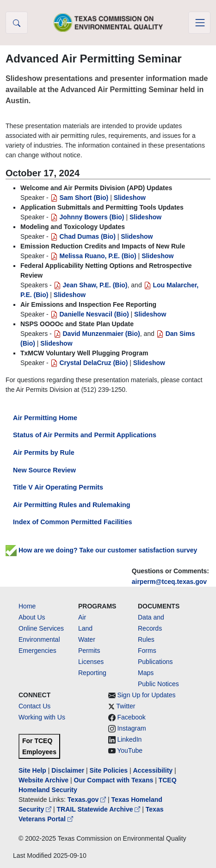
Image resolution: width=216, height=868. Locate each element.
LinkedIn (129, 739)
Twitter (126, 706)
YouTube (130, 750)
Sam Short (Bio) (80, 198)
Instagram (131, 728)
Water (87, 639)
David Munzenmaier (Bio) (97, 334)
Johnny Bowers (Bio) (87, 217)
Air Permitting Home (45, 418)
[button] (17, 23)
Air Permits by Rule (44, 453)
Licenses (91, 662)
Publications (155, 662)
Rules (146, 639)
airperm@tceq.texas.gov (169, 582)
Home (27, 606)
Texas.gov (88, 800)
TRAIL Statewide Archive (100, 809)
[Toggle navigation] (199, 23)
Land (85, 628)
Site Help (32, 770)
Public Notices (158, 684)
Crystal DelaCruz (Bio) (89, 363)
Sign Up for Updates (146, 695)
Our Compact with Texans (114, 780)
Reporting (92, 673)
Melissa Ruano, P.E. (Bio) (93, 256)
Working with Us (42, 717)
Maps (146, 673)
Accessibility (154, 770)
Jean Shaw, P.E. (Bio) (91, 285)
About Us (32, 617)
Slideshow (130, 198)
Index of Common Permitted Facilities (72, 522)
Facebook (131, 717)
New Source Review (44, 470)
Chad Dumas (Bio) (83, 236)
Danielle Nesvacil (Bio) (90, 314)
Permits (89, 651)
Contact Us (34, 706)
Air (82, 617)
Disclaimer (68, 770)
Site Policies (109, 770)
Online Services (41, 628)
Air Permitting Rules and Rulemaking (71, 505)
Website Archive (43, 780)
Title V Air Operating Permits (58, 487)
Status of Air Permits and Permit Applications (85, 435)
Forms (147, 651)
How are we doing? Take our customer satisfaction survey (101, 550)
